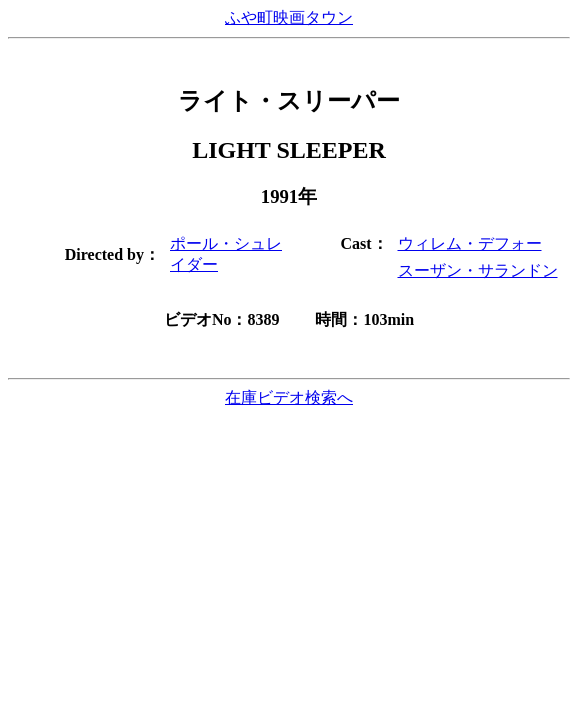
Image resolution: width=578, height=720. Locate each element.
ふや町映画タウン (289, 17)
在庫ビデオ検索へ (289, 397)
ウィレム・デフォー (470, 243)
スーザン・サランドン (478, 270)
